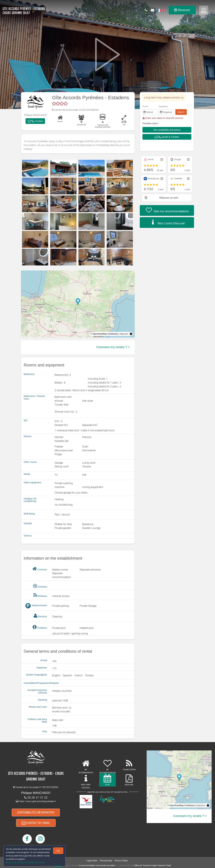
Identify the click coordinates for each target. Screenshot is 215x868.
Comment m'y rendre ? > (113, 347)
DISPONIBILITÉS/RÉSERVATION (36, 812)
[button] (35, 121)
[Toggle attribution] (131, 334)
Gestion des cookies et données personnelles (26, 862)
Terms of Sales (121, 861)
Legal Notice (92, 861)
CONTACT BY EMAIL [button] (36, 823)
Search (181, 112)
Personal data (106, 861)
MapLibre (124, 334)
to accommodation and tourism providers (97, 865)
